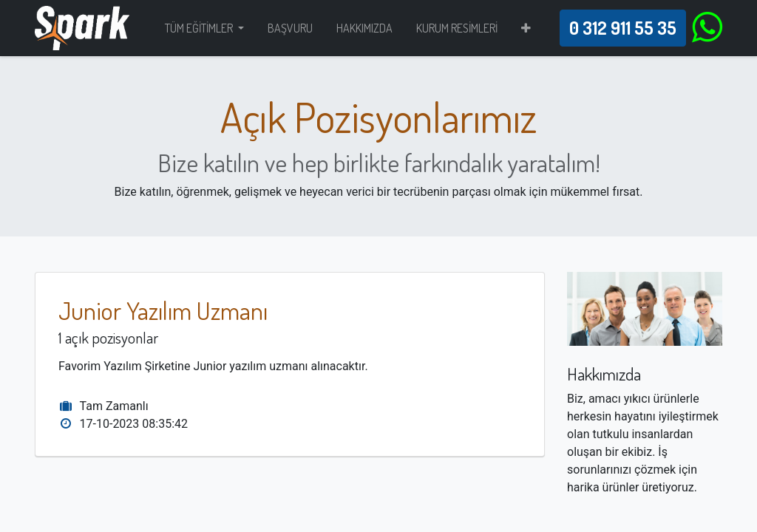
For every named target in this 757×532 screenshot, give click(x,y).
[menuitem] (290, 28)
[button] (526, 28)
